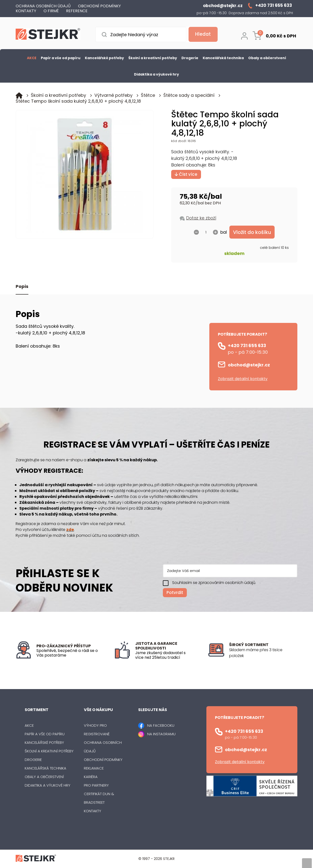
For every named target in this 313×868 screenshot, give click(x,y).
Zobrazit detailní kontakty (243, 379)
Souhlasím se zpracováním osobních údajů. (214, 583)
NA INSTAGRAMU (161, 734)
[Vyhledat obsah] (202, 34)
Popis (22, 287)
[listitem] (263, 653)
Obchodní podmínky (103, 760)
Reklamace (94, 768)
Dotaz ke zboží (201, 218)
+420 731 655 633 (247, 346)
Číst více (186, 174)
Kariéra (91, 777)
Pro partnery (96, 786)
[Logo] (48, 35)
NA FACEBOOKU (161, 726)
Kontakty (93, 811)
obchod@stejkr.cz (249, 365)
